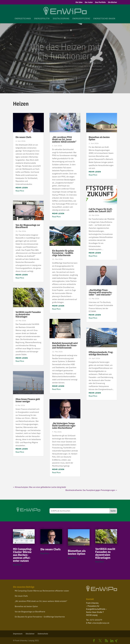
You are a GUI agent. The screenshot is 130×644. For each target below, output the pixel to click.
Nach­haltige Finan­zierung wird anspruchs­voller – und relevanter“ (101, 292)
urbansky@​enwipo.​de (101, 623)
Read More (20, 191)
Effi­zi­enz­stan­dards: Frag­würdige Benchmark (101, 353)
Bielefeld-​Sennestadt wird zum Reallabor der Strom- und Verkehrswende (65, 345)
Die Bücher (113, 2)
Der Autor (89, 2)
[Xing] (116, 641)
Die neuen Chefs (23, 137)
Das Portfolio (100, 2)
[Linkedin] (112, 641)
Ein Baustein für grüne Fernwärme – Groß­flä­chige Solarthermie (63, 253)
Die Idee (79, 2)
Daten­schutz (43, 634)
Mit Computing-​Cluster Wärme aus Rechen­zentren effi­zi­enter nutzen (23, 555)
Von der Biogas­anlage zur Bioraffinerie (28, 226)
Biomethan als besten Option (99, 138)
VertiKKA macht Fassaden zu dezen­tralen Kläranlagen (28, 314)
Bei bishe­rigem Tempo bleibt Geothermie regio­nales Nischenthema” (64, 426)
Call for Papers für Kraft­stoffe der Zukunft (101, 210)
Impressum (18, 634)
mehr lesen (22, 188)
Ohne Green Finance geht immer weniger (28, 400)
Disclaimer (30, 634)
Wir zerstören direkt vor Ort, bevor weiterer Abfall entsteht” (64, 139)
